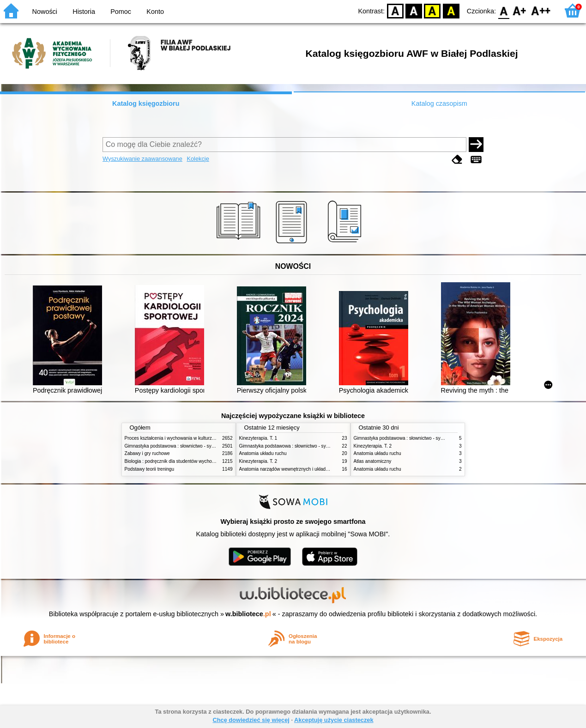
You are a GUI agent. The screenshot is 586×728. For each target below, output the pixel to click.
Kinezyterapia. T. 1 (258, 438)
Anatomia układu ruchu (263, 453)
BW (414, 10)
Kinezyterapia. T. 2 (258, 461)
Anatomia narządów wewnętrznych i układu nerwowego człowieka (307, 469)
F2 (541, 10)
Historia (84, 12)
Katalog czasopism (439, 103)
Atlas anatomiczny (373, 461)
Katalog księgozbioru (146, 103)
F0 (504, 10)
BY (451, 10)
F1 (520, 10)
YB (432, 10)
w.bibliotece (248, 614)
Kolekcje (198, 159)
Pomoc (121, 12)
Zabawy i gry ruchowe (147, 453)
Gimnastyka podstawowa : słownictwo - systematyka (179, 446)
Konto (155, 12)
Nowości (45, 12)
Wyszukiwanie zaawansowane (142, 159)
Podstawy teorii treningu (150, 469)
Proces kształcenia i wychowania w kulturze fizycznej (179, 438)
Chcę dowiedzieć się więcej (251, 720)
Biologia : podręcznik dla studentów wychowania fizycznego (186, 461)
